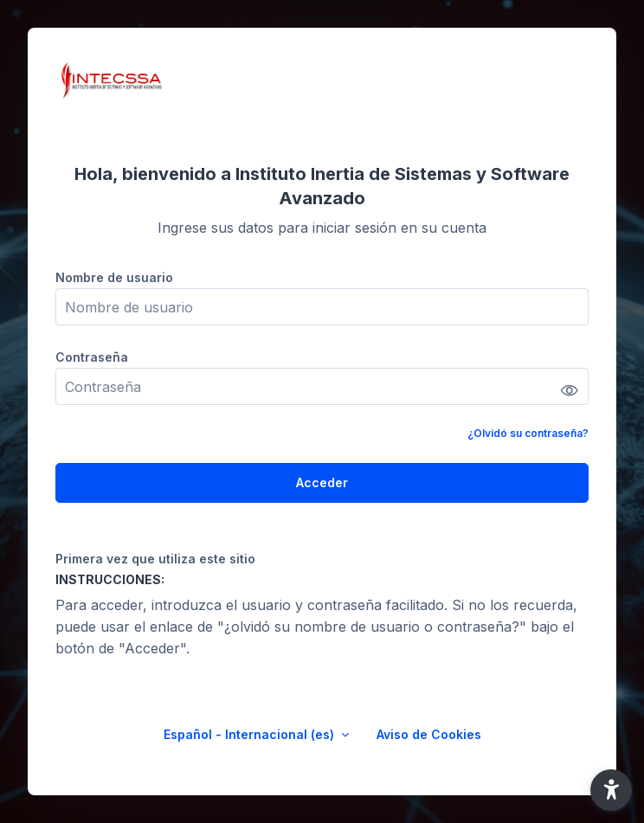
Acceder (322, 482)
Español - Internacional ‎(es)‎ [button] (251, 734)
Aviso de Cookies (429, 734)
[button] (611, 790)
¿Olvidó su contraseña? (528, 433)
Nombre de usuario (114, 277)
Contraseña (92, 357)
